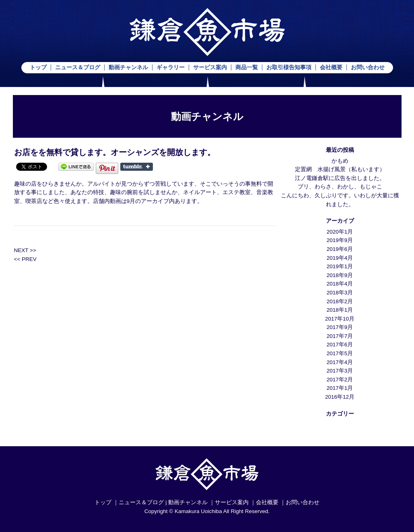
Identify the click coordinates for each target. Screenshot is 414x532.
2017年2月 (340, 380)
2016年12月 (340, 397)
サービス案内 (210, 67)
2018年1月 (340, 310)
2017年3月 (340, 371)
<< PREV (25, 259)
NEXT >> (25, 250)
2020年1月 (340, 232)
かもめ (340, 161)
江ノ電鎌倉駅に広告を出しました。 (340, 178)
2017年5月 (340, 353)
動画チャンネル (128, 67)
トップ (38, 67)
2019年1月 (340, 266)
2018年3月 (340, 293)
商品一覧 (247, 67)
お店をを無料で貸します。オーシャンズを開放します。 (115, 152)
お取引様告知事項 (289, 67)
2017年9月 (340, 327)
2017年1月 (340, 388)
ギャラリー (171, 67)
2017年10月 (340, 319)
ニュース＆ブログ (78, 67)
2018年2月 (340, 301)
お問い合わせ (368, 67)
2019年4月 (340, 258)
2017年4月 (340, 362)
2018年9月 (340, 275)
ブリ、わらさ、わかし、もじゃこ (340, 187)
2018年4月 (340, 284)
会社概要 (331, 67)
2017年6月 (340, 345)
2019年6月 (340, 249)
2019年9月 (340, 240)
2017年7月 (340, 336)
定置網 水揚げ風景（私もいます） (340, 169)
